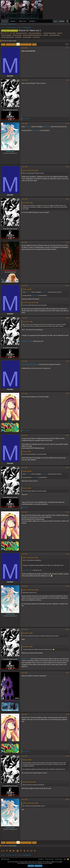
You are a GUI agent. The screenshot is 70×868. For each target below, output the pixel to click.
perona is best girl (17, 35)
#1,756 (66, 629)
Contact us (41, 859)
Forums (5, 21)
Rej (3, 33)
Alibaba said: (27, 289)
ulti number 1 (18, 37)
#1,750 (66, 394)
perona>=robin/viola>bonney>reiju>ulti (32, 35)
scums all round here (55, 35)
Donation (13, 21)
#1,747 (66, 286)
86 (12, 44)
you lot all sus (36, 37)
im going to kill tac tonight (50, 33)
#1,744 (66, 167)
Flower (11, 422)
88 (18, 44)
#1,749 (66, 361)
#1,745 (66, 199)
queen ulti (46, 35)
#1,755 (66, 586)
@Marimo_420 (27, 659)
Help (65, 859)
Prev (4, 44)
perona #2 (60, 33)
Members (32, 21)
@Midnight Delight (28, 343)
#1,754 (66, 554)
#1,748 (66, 318)
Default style (5, 859)
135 (30, 44)
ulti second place (27, 37)
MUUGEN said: (28, 203)
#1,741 (66, 48)
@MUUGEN (48, 127)
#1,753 (66, 512)
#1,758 (66, 714)
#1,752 (66, 468)
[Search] (67, 21)
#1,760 (66, 799)
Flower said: (27, 451)
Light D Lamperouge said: (30, 170)
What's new (22, 21)
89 (21, 44)
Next (34, 44)
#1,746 (66, 242)
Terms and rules (49, 859)
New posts (4, 24)
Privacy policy (59, 859)
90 (24, 44)
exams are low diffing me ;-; (35, 33)
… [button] (10, 44)
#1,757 (66, 673)
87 (15, 44)
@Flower (29, 127)
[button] (17, 21)
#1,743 (66, 123)
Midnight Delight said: (29, 782)
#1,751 (66, 435)
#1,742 (66, 80)
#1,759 (66, 756)
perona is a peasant (6, 35)
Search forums (12, 24)
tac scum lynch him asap (8, 37)
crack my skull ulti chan (21, 33)
